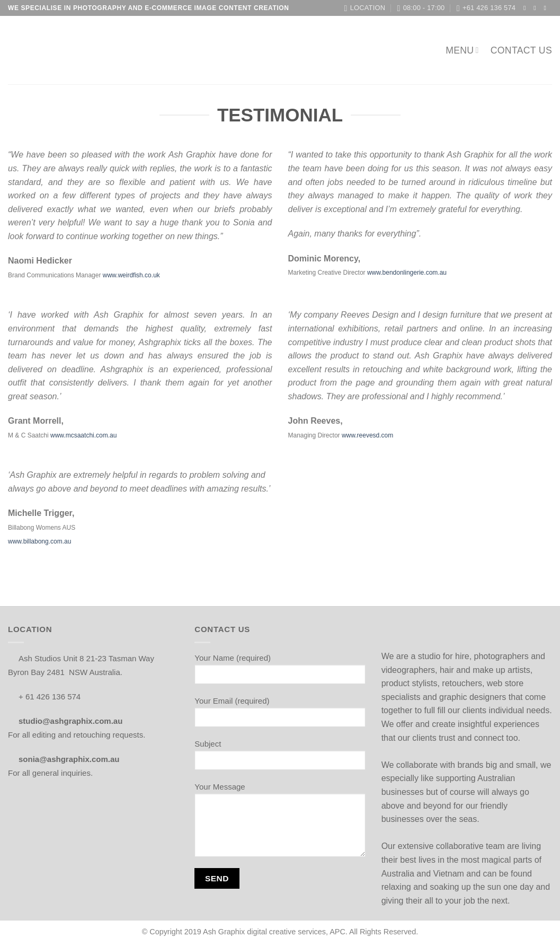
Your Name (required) (280, 672)
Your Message (280, 824)
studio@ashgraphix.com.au (74, 721)
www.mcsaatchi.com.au (83, 435)
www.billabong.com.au (39, 541)
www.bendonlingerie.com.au (407, 273)
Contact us (521, 50)
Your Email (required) (280, 715)
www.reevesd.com (367, 435)
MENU (462, 50)
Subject (280, 758)
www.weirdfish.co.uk (131, 275)
